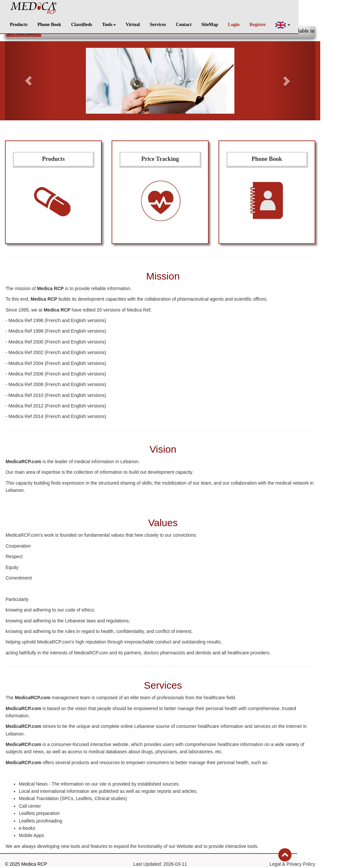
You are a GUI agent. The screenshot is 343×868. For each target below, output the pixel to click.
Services (158, 25)
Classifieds (82, 25)
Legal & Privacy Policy (292, 864)
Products (19, 25)
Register (258, 25)
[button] (283, 25)
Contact (184, 25)
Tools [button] (109, 25)
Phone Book (49, 25)
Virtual (133, 25)
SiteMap (210, 25)
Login (234, 25)
